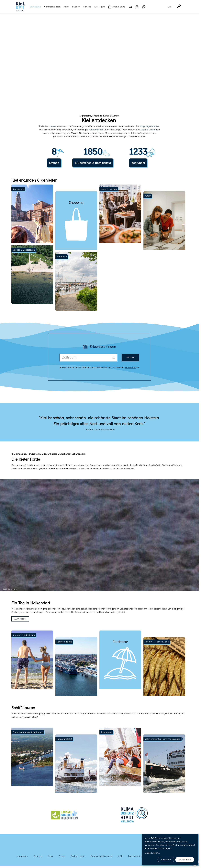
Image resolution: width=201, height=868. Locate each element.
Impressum (22, 856)
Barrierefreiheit (136, 856)
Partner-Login (78, 856)
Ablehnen (166, 860)
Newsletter (130, 367)
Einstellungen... (152, 853)
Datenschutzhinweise (102, 856)
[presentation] (88, 358)
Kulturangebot (96, 130)
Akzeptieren (185, 860)
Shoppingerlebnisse (149, 126)
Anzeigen (130, 358)
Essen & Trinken (149, 130)
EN (169, 7)
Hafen (53, 126)
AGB (120, 856)
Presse (62, 856)
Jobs (50, 856)
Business (38, 856)
